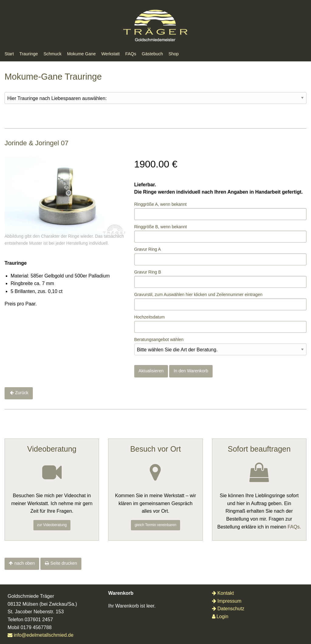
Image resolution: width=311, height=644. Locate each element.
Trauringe (29, 54)
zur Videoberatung (52, 525)
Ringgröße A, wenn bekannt (161, 204)
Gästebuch (152, 54)
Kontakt (223, 593)
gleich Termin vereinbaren (155, 525)
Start (9, 54)
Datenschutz (228, 609)
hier (189, 294)
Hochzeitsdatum (149, 317)
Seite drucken (64, 563)
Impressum (227, 601)
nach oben (24, 563)
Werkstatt (111, 54)
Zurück (22, 393)
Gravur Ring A (148, 249)
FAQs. (294, 527)
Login (220, 616)
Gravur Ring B (148, 272)
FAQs (131, 54)
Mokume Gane (81, 54)
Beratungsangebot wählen (159, 339)
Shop (174, 54)
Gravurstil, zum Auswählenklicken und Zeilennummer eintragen (198, 294)
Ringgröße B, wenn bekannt (161, 227)
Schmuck (52, 54)
